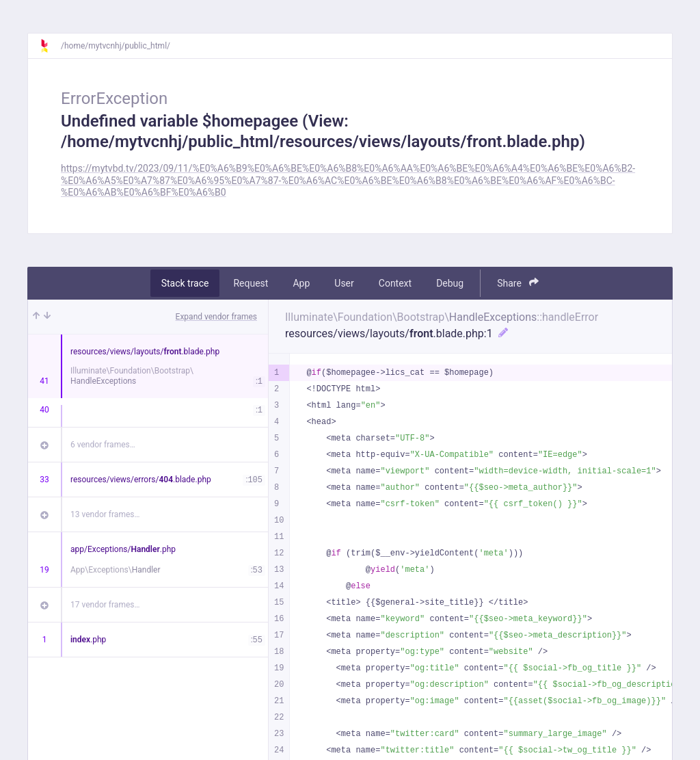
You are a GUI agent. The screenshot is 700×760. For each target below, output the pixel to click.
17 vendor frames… (105, 605)
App (301, 283)
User (344, 283)
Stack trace (185, 283)
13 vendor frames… (105, 514)
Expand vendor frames (216, 317)
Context (395, 283)
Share (518, 283)
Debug (450, 283)
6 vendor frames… (103, 445)
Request (251, 283)
